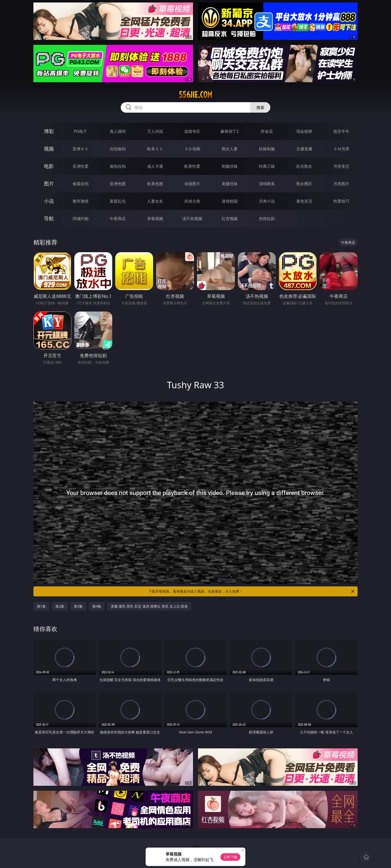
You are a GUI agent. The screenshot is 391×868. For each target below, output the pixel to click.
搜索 (260, 107)
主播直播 (304, 149)
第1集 (41, 606)
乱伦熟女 (304, 166)
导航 (49, 218)
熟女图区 (304, 184)
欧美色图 (155, 184)
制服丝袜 (230, 166)
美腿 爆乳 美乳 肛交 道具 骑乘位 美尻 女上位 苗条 (149, 606)
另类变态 (341, 166)
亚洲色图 (118, 184)
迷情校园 (230, 201)
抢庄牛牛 (341, 131)
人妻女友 (155, 201)
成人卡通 (155, 166)
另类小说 (267, 201)
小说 (49, 201)
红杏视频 (230, 219)
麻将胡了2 (230, 131)
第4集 (97, 606)
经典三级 (267, 166)
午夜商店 (118, 219)
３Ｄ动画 (192, 149)
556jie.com (195, 95)
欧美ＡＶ (155, 149)
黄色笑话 (304, 201)
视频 (49, 149)
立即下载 (230, 857)
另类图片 (341, 184)
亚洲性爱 (81, 166)
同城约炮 (81, 219)
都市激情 (81, 201)
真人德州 (118, 131)
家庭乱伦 (118, 201)
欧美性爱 (192, 166)
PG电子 (80, 131)
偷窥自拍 (81, 184)
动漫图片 (192, 184)
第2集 (60, 606)
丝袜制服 (267, 149)
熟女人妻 (230, 149)
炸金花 (267, 131)
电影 (49, 166)
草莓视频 (155, 219)
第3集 (78, 606)
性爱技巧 (341, 201)
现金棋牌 (304, 131)
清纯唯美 (267, 184)
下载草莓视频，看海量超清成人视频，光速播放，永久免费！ (252, 591)
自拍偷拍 (118, 149)
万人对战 (155, 131)
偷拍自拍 (118, 166)
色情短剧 (267, 219)
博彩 (49, 131)
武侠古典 (192, 201)
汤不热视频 (192, 219)
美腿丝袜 (230, 184)
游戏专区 (192, 131)
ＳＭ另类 (341, 149)
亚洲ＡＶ (81, 149)
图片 (49, 184)
